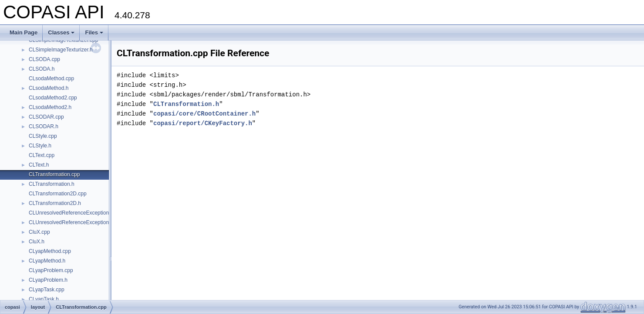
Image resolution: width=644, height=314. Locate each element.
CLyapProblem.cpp (51, 270)
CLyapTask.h (44, 299)
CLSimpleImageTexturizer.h (61, 50)
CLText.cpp (42, 155)
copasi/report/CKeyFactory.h (203, 123)
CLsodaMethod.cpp (51, 78)
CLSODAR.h (44, 126)
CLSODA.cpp (44, 59)
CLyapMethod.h (47, 261)
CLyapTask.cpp (47, 290)
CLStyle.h (40, 146)
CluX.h (37, 242)
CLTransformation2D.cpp (58, 194)
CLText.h (39, 165)
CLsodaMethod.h (49, 88)
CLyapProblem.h (48, 280)
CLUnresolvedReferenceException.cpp (74, 213)
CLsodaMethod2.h (50, 107)
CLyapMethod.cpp (50, 251)
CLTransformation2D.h (55, 203)
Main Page (24, 32)
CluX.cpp (39, 232)
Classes (61, 32)
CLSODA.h (42, 69)
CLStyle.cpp (43, 136)
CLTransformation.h (52, 184)
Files (94, 32)
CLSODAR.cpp (46, 117)
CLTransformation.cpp (54, 174)
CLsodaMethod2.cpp (53, 98)
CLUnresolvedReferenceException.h (71, 222)
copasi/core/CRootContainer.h (204, 114)
